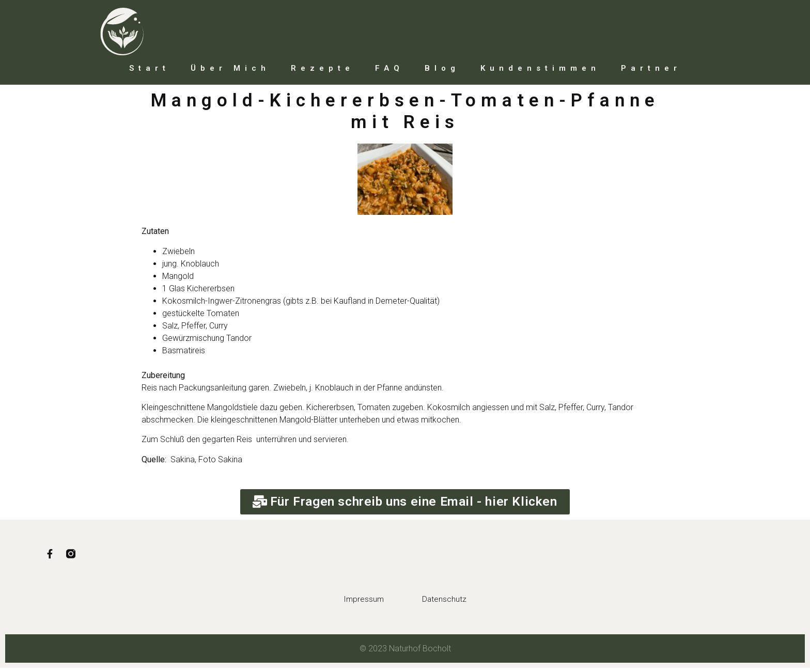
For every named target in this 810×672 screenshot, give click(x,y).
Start (150, 68)
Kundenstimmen (540, 68)
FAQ (390, 68)
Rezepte (323, 68)
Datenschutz (452, 604)
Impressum (357, 604)
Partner (651, 68)
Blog (442, 68)
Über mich (230, 68)
